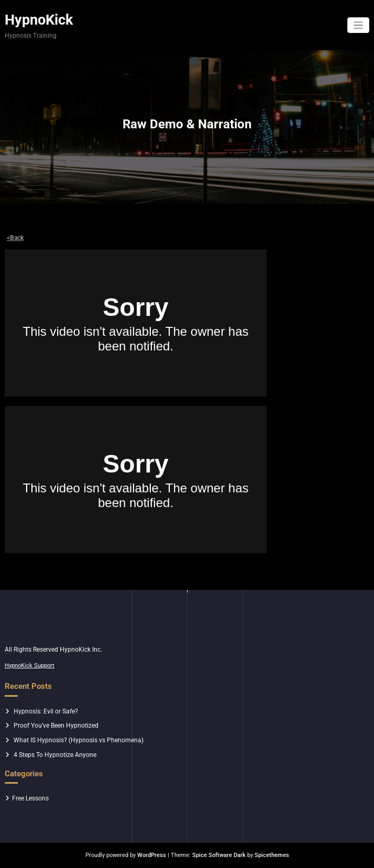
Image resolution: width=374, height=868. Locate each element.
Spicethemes (272, 855)
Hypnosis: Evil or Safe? (46, 711)
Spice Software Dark (219, 855)
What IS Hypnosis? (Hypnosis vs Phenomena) (79, 740)
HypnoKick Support (30, 666)
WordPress (152, 855)
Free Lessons (30, 798)
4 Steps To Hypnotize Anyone (55, 755)
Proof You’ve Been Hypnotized (56, 726)
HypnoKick (39, 20)
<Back (15, 238)
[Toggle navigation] (359, 25)
